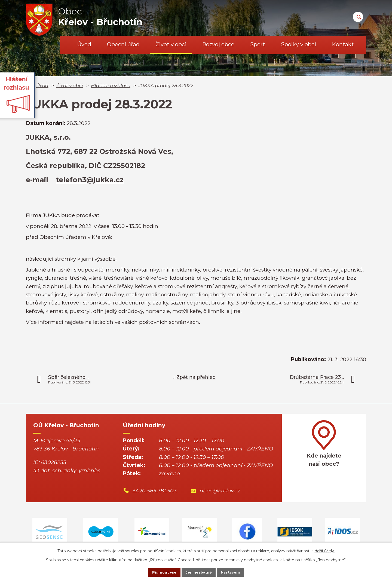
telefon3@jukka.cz (90, 180)
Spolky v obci (298, 44)
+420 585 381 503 (155, 491)
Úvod (84, 44)
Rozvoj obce (218, 44)
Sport (258, 44)
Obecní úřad (123, 44)
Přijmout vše (159, 572)
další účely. (325, 550)
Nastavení (236, 572)
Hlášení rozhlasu (111, 85)
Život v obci (171, 44)
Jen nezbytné (199, 572)
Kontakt (343, 44)
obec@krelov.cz (220, 491)
